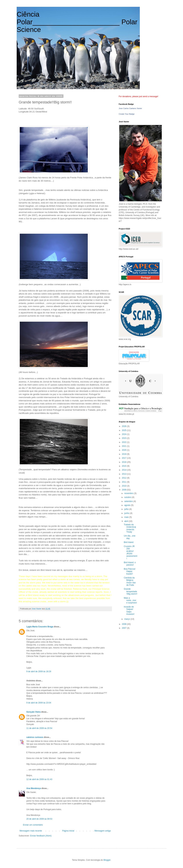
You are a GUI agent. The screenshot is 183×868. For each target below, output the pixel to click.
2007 (124, 628)
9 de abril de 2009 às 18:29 (39, 672)
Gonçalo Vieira (34, 712)
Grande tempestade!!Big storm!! (131, 591)
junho (127, 513)
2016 (124, 462)
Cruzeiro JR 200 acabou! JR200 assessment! (131, 552)
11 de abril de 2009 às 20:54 (39, 728)
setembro (129, 501)
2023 (124, 438)
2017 (124, 458)
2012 (124, 478)
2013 (124, 474)
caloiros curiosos (35, 737)
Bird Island (129, 542)
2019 (124, 454)
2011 (124, 482)
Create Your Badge (127, 114)
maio (127, 517)
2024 (124, 434)
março (127, 619)
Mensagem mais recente (31, 831)
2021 (124, 446)
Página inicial (68, 831)
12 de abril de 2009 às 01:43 (39, 779)
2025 (124, 430)
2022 (124, 442)
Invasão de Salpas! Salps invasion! (129, 610)
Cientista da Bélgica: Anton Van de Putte (130, 581)
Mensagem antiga (103, 831)
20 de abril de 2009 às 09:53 (39, 819)
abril (127, 521)
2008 (124, 624)
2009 (124, 490)
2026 (124, 426)
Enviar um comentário (33, 825)
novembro (129, 493)
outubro (128, 497)
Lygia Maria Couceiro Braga (40, 627)
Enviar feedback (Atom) (41, 836)
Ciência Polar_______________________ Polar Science (77, 22)
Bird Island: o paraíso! (130, 564)
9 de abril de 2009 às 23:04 (39, 703)
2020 (124, 450)
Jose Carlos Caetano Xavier (130, 108)
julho (127, 509)
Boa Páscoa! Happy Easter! (130, 571)
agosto (128, 505)
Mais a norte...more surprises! (130, 600)
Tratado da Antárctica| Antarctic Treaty (130, 528)
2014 (124, 470)
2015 (124, 466)
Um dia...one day (130, 537)
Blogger (107, 860)
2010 (124, 486)
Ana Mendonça (34, 788)
